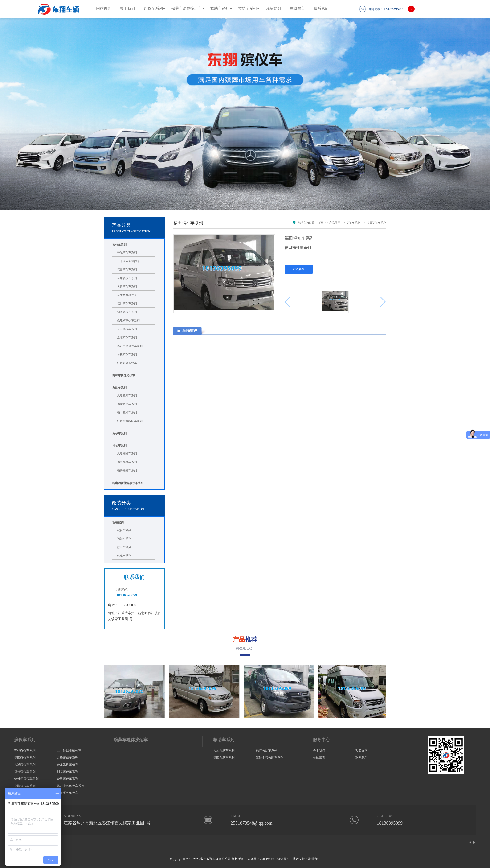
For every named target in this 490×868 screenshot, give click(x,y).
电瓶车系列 (124, 556)
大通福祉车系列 (127, 453)
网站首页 (104, 8)
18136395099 (390, 823)
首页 (320, 223)
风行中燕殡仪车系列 (130, 346)
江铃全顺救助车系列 (130, 421)
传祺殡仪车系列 (127, 354)
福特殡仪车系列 (127, 304)
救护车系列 (248, 8)
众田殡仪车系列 (127, 329)
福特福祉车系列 (127, 470)
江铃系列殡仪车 (127, 363)
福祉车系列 (119, 446)
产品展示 (335, 223)
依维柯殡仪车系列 (128, 321)
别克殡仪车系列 (127, 312)
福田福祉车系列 (127, 462)
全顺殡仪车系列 (127, 337)
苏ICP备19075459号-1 (274, 859)
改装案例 (273, 8)
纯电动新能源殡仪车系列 (128, 483)
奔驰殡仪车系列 (127, 253)
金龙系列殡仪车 (127, 295)
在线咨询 (299, 269)
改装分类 (121, 503)
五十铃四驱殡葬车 (128, 261)
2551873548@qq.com (252, 823)
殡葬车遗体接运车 (187, 8)
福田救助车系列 (127, 412)
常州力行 (314, 859)
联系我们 (321, 8)
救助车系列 (220, 8)
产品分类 (121, 225)
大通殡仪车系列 (127, 287)
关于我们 (127, 8)
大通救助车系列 (127, 395)
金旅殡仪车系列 (127, 278)
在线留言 (297, 8)
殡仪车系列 (153, 8)
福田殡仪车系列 (127, 270)
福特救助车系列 (127, 404)
